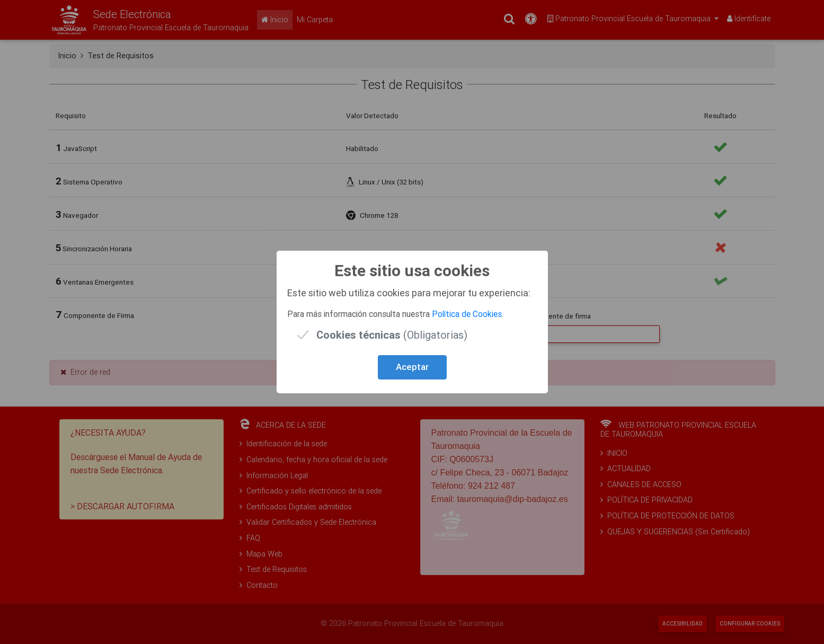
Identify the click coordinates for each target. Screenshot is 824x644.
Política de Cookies (467, 314)
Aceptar (412, 367)
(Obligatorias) (392, 335)
